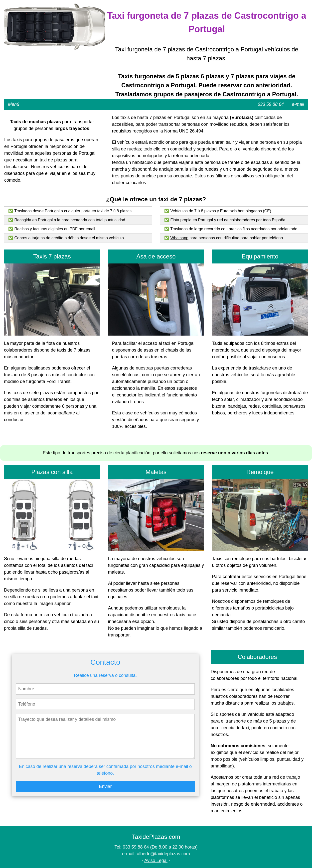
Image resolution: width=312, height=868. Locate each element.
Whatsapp (179, 238)
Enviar (105, 786)
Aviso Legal (156, 861)
